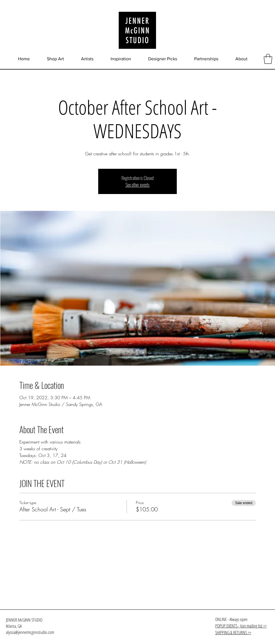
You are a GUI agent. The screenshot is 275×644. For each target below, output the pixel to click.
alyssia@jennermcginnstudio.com (30, 632)
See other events (137, 185)
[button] (268, 59)
